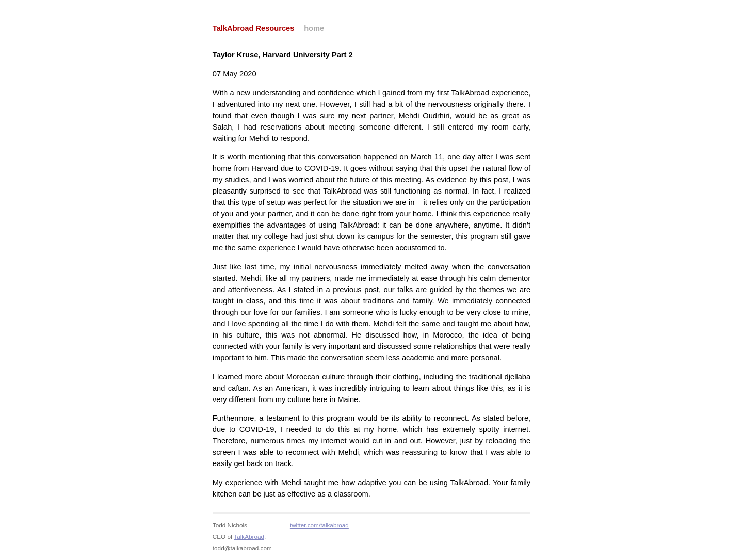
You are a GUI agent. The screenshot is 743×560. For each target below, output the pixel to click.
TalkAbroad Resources (254, 28)
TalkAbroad (249, 537)
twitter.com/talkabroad (319, 525)
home (314, 28)
